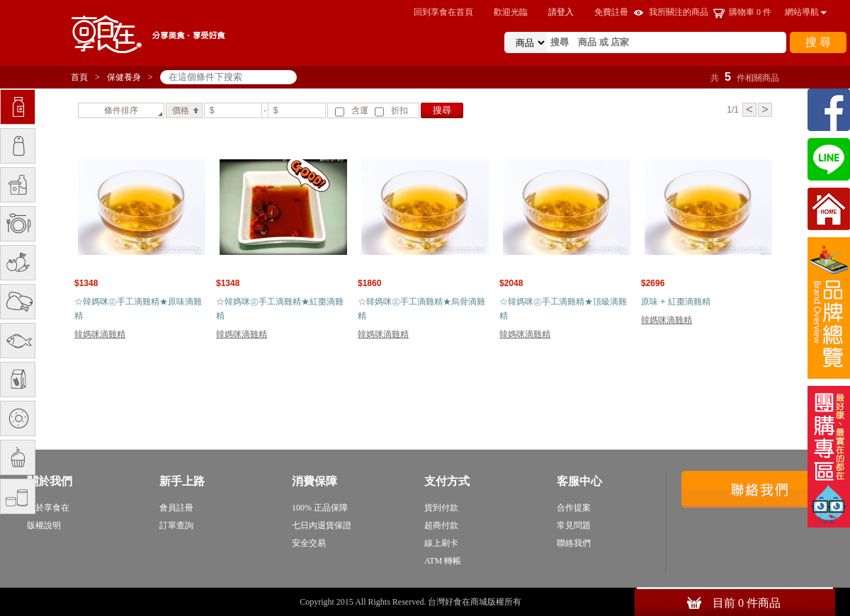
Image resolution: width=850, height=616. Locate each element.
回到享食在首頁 (443, 12)
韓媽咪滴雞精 (100, 334)
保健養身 (124, 77)
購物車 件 (750, 12)
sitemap (537, 602)
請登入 (561, 12)
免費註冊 (611, 12)
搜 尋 (818, 42)
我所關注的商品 (679, 12)
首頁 (79, 77)
